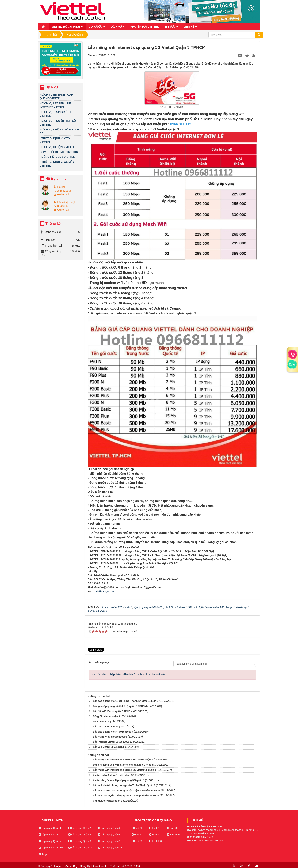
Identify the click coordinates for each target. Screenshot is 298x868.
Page (43, 849)
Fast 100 (156, 836)
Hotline (61, 187)
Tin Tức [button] (171, 28)
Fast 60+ (174, 830)
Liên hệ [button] (190, 28)
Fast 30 (173, 823)
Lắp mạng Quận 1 (50, 823)
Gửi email (61, 194)
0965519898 (63, 191)
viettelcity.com (105, 591)
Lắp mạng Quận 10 (51, 843)
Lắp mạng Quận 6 (109, 830)
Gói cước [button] (97, 28)
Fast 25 (155, 823)
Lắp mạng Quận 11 (80, 843)
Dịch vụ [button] (118, 28)
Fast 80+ (138, 836)
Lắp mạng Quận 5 (80, 830)
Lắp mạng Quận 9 (109, 836)
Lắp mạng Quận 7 (50, 836)
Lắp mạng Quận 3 (109, 823)
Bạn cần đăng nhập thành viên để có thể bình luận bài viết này (129, 670)
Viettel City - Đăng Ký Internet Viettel (87, 861)
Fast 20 (137, 823)
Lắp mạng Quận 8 (80, 836)
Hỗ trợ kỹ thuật (66, 202)
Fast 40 (137, 830)
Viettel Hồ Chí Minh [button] (67, 28)
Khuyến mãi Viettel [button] (145, 27)
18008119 (61, 206)
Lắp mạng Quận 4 (50, 830)
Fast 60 (155, 830)
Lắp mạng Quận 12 (110, 843)
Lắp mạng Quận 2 (80, 823)
